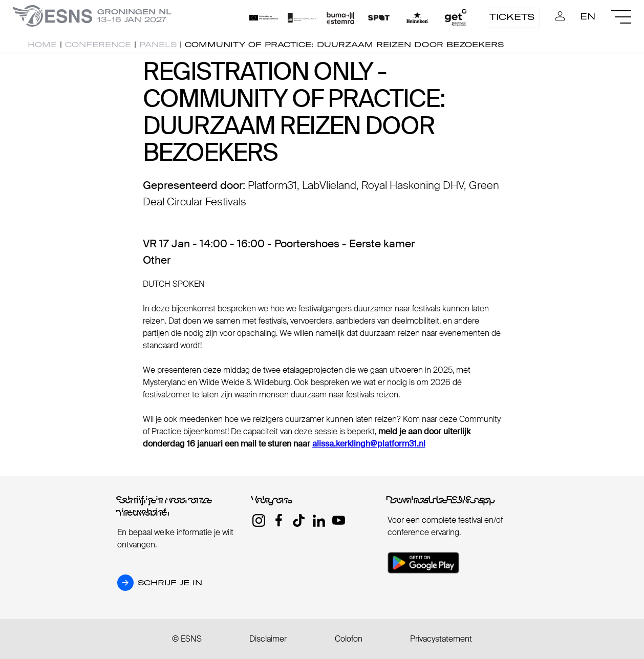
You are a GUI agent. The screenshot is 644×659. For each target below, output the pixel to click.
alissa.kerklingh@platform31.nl (369, 444)
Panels (158, 45)
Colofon (349, 639)
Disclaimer (268, 639)
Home (42, 45)
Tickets (512, 17)
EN (588, 16)
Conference (98, 45)
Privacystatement (441, 639)
